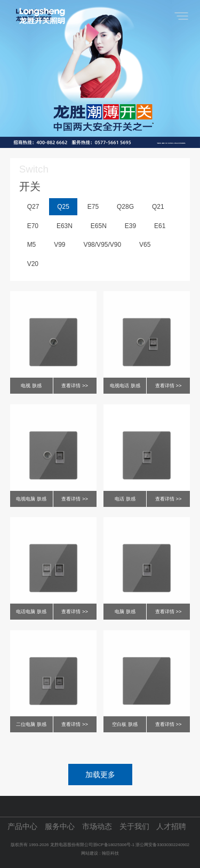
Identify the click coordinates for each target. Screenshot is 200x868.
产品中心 (22, 827)
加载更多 (100, 775)
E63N (65, 226)
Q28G (125, 207)
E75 (93, 207)
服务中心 (60, 827)
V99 (59, 245)
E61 (160, 226)
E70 (33, 226)
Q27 (33, 207)
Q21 (158, 207)
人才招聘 (171, 827)
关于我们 (134, 827)
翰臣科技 (110, 853)
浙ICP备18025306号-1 (114, 845)
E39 (130, 226)
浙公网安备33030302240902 (162, 845)
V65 (145, 245)
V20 (33, 264)
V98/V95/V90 (102, 245)
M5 (32, 245)
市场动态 (97, 827)
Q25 (63, 207)
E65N (99, 226)
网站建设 (90, 853)
